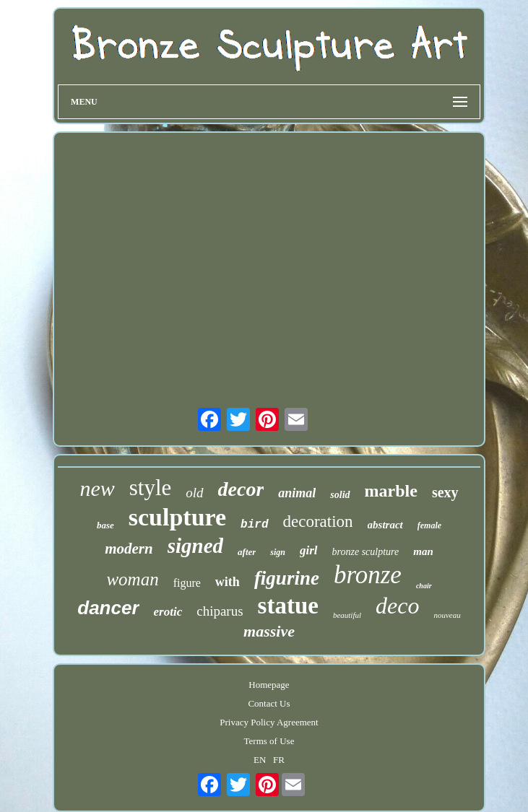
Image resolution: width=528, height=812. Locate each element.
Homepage (269, 685)
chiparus (220, 611)
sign (278, 552)
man (423, 551)
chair (424, 586)
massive (269, 631)
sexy (445, 492)
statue (288, 606)
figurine (287, 578)
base (105, 525)
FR (279, 760)
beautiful (347, 615)
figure (187, 583)
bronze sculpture (366, 552)
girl (309, 550)
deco (397, 606)
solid (340, 495)
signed (195, 546)
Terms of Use (269, 741)
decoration (318, 521)
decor (241, 489)
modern (129, 549)
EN (260, 760)
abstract (385, 525)
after (247, 552)
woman (132, 579)
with (228, 582)
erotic (168, 612)
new (97, 488)
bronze (368, 575)
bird (254, 525)
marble (391, 491)
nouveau (447, 615)
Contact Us (269, 703)
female (429, 525)
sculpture (177, 517)
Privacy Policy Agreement (269, 722)
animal (297, 493)
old (194, 493)
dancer (108, 608)
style (151, 488)
